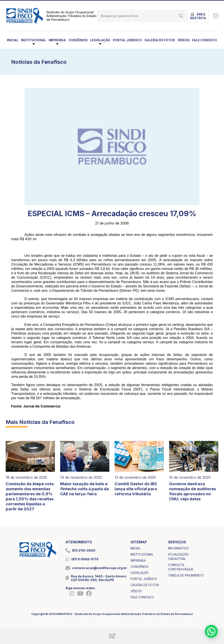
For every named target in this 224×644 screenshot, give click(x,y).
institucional (142, 554)
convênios (78, 40)
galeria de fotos (160, 40)
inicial (13, 40)
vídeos (184, 40)
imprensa (138, 560)
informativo (178, 548)
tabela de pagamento (186, 575)
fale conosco (205, 40)
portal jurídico (127, 40)
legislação (140, 573)
